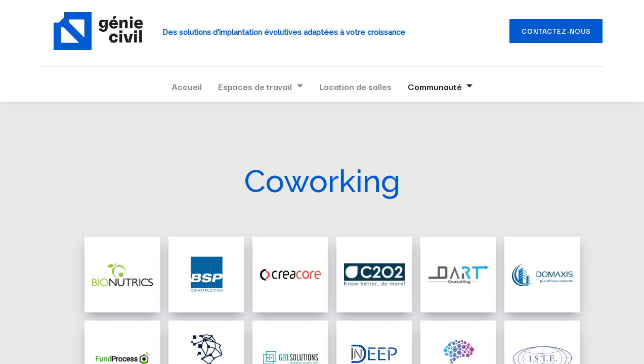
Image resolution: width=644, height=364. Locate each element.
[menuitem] (187, 86)
